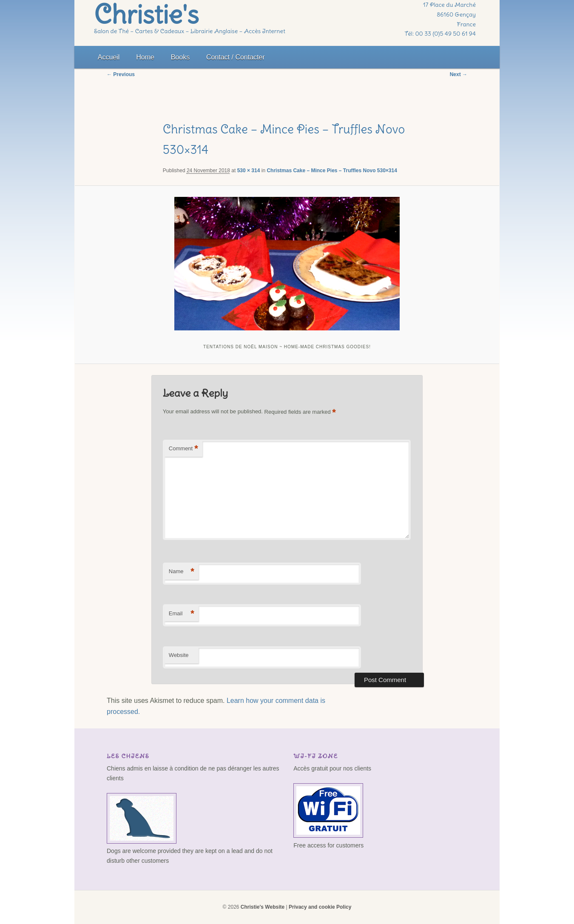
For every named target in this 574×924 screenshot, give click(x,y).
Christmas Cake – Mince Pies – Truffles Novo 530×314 (332, 171)
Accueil (109, 57)
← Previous (121, 74)
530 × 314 (249, 171)
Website (179, 655)
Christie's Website (263, 907)
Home (145, 57)
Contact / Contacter (236, 57)
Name (182, 572)
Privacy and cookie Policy (320, 907)
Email (182, 614)
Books (180, 57)
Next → (459, 74)
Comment (183, 449)
